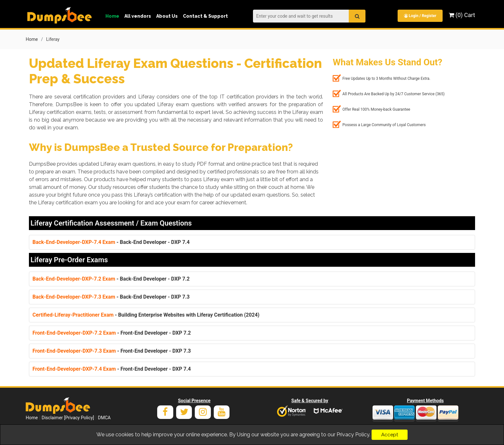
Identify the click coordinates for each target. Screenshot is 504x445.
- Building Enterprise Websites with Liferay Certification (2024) (146, 315)
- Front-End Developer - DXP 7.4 (112, 369)
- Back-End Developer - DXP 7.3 (111, 297)
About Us (167, 16)
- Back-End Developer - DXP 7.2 (111, 278)
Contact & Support (205, 16)
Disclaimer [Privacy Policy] (68, 417)
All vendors (138, 16)
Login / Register (420, 16)
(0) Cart (462, 15)
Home (112, 16)
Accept (390, 435)
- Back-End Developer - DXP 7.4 (111, 242)
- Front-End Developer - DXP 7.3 (112, 351)
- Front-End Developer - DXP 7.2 (112, 333)
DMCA (104, 417)
